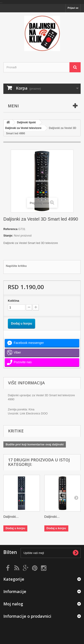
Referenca (10, 229)
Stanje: (8, 236)
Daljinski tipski (26, 122)
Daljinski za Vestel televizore (23, 128)
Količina (14, 301)
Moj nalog (13, 604)
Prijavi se (73, 8)
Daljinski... (11, 517)
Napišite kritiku (16, 266)
